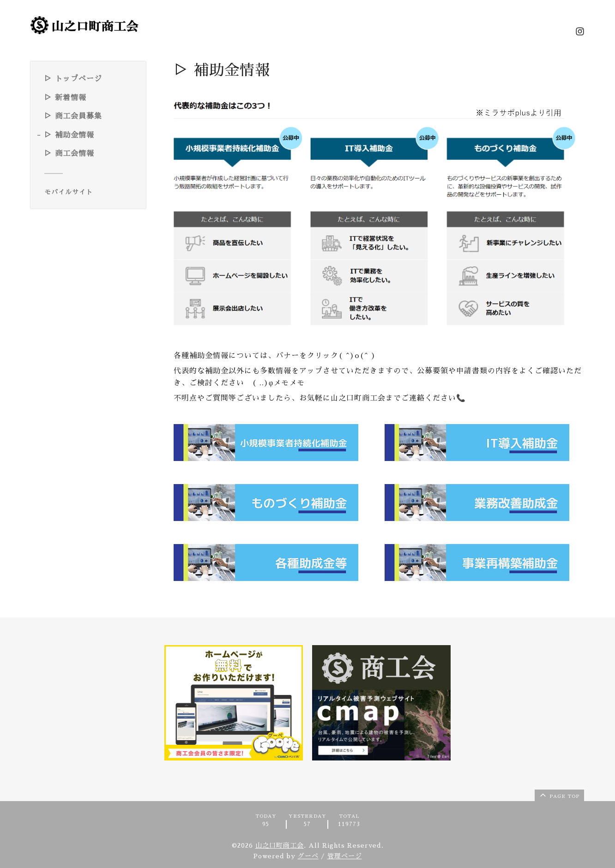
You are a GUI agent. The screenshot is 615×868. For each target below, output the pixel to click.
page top (559, 795)
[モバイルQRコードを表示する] (92, 192)
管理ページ (345, 856)
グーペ (308, 856)
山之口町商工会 (280, 845)
